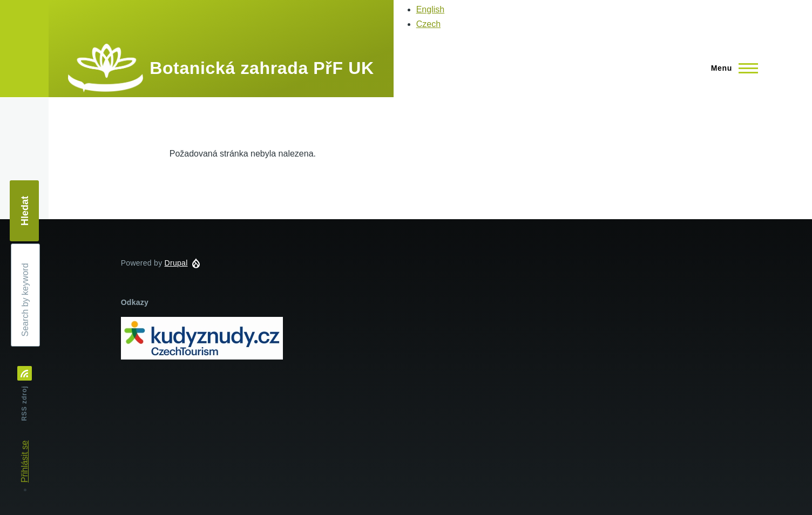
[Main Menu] (731, 68)
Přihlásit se (25, 462)
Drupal (176, 263)
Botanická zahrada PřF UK (262, 68)
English (430, 9)
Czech (428, 24)
